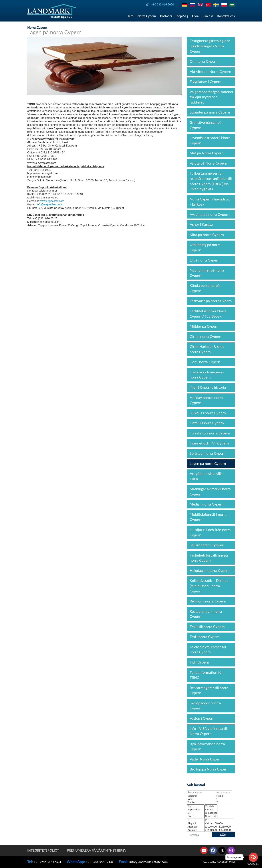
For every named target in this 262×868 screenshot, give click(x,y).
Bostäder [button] (166, 16)
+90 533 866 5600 (99, 862)
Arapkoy (196, 830)
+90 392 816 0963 (47, 862)
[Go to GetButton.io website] (253, 864)
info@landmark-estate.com (149, 862)
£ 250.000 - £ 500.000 (219, 830)
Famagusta (211, 813)
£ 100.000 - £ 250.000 (219, 827)
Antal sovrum (224, 792)
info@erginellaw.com (49, 204)
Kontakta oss (226, 16)
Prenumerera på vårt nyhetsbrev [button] (97, 850)
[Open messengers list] (253, 857)
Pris (219, 820)
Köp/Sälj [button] (182, 16)
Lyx (196, 813)
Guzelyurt (211, 816)
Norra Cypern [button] (147, 16)
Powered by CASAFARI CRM (219, 862)
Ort (196, 820)
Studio (224, 796)
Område (211, 806)
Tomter (202, 802)
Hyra (195, 16)
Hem (130, 16)
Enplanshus (196, 810)
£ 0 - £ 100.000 (219, 823)
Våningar (202, 796)
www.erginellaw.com (52, 201)
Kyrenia (211, 810)
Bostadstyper (202, 792)
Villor (202, 799)
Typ (196, 806)
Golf (196, 816)
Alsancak (196, 827)
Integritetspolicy (43, 850)
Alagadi (196, 823)
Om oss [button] (208, 16)
